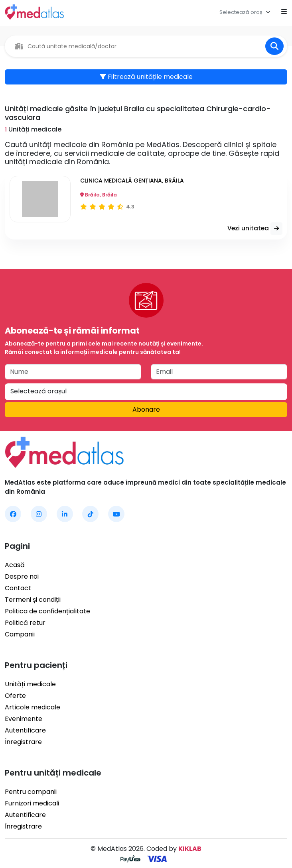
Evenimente (24, 719)
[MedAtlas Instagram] (39, 514)
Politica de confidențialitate (47, 611)
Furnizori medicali (32, 803)
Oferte (15, 696)
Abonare (146, 409)
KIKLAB (190, 849)
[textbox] (241, 12)
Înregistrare (23, 742)
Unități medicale (30, 684)
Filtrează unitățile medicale (146, 77)
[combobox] (247, 12)
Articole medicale (33, 707)
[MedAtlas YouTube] (116, 514)
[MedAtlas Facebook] (13, 514)
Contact (18, 588)
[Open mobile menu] (284, 12)
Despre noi (22, 576)
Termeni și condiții (33, 600)
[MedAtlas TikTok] (90, 514)
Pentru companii (31, 792)
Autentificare (25, 730)
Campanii (20, 634)
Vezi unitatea (255, 229)
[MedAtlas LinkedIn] (65, 514)
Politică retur (25, 623)
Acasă (15, 565)
